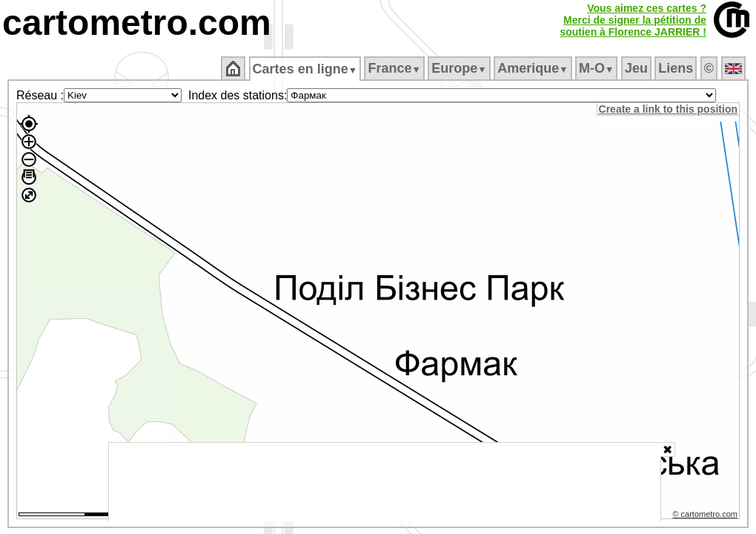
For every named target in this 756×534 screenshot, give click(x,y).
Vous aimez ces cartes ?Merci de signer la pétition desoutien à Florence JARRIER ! (633, 20)
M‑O (598, 68)
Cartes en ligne (306, 69)
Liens (677, 68)
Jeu (637, 68)
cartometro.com (137, 23)
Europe (460, 68)
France (395, 68)
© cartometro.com (706, 516)
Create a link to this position (669, 109)
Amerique (534, 68)
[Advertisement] (385, 482)
